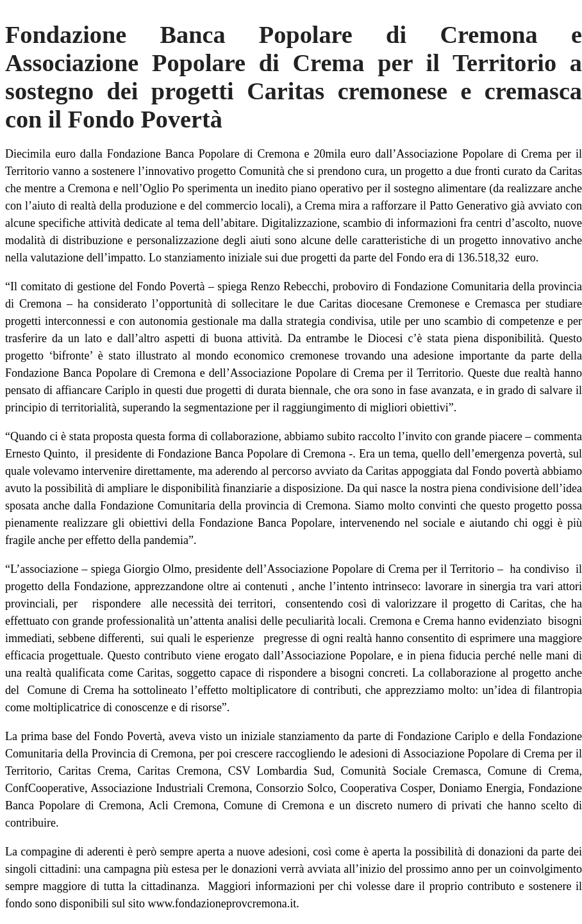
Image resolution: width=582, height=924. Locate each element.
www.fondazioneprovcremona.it (220, 903)
